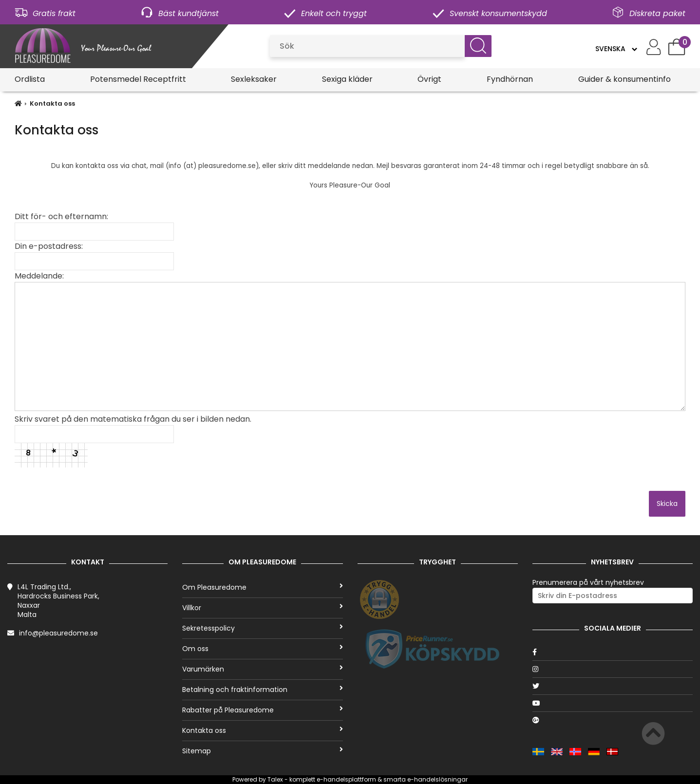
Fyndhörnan (510, 79)
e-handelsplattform (346, 779)
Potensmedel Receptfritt (138, 79)
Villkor (262, 608)
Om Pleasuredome (262, 587)
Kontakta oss (52, 103)
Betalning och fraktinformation (262, 690)
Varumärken (262, 669)
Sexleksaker (254, 79)
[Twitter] (613, 686)
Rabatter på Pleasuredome (262, 710)
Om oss (262, 649)
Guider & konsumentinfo (624, 79)
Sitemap (262, 751)
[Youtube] (613, 703)
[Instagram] (613, 669)
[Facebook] (613, 652)
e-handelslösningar (437, 779)
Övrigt (429, 79)
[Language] (616, 49)
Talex (275, 779)
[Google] (613, 720)
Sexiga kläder (347, 79)
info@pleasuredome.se (58, 633)
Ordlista (30, 79)
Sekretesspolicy (262, 628)
